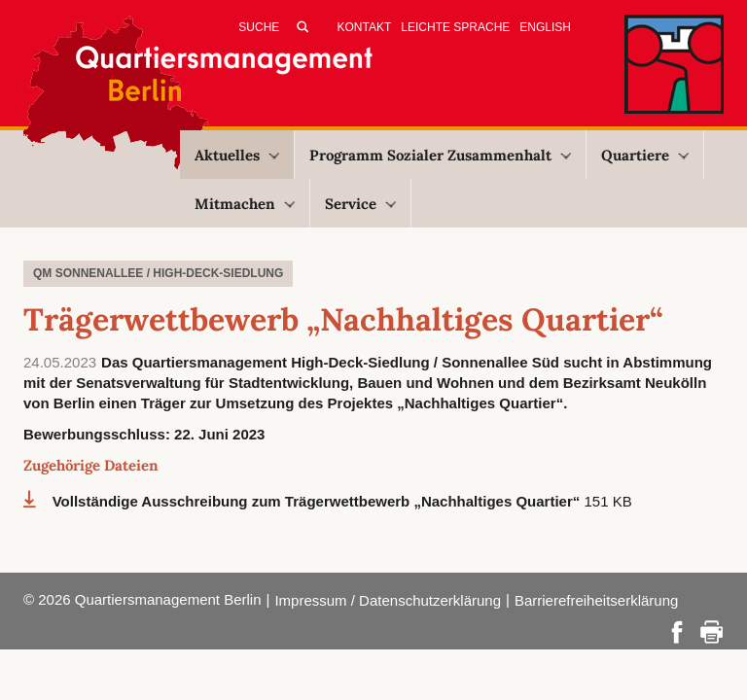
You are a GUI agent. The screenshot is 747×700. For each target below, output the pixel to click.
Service (360, 204)
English (545, 27)
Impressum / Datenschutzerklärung (388, 600)
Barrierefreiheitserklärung (596, 600)
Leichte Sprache (455, 27)
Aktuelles (237, 155)
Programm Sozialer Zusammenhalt (440, 155)
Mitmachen (245, 204)
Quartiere (645, 155)
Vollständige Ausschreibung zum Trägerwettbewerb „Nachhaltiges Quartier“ (319, 501)
